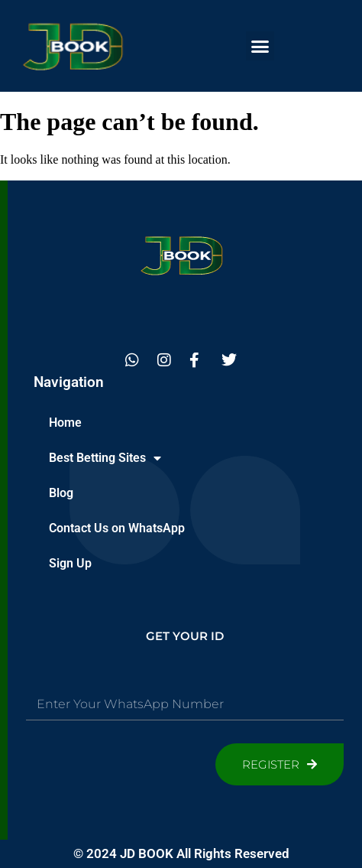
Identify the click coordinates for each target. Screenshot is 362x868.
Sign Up (70, 563)
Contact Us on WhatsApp (117, 528)
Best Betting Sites (105, 458)
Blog (61, 493)
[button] (260, 46)
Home (65, 423)
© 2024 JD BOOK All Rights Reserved (181, 853)
